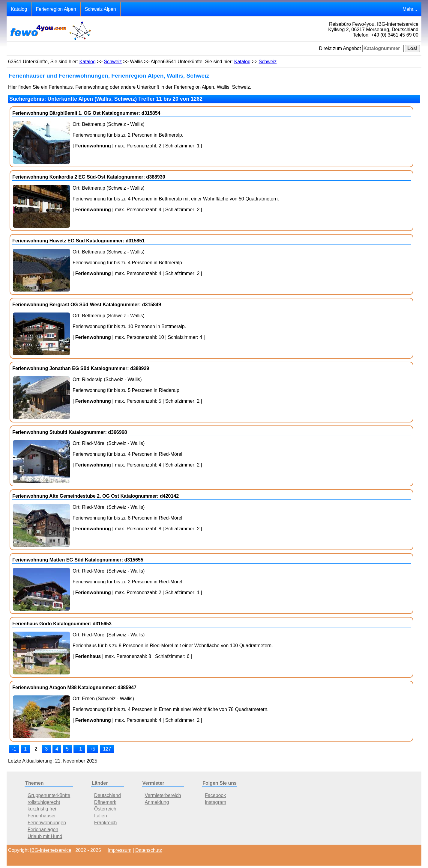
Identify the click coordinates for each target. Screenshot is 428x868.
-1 (14, 749)
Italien (101, 816)
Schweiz (113, 62)
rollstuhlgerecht (44, 802)
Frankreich (106, 823)
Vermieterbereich (163, 795)
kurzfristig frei (42, 809)
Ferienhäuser (42, 816)
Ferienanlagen (43, 829)
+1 (79, 749)
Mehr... (410, 9)
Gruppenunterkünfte (49, 795)
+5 (92, 749)
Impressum (120, 850)
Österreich (105, 809)
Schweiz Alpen (100, 9)
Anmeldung (157, 802)
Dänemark (105, 802)
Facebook (215, 795)
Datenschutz (149, 850)
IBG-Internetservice (51, 850)
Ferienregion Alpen (56, 9)
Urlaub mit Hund (45, 836)
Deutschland (108, 795)
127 (107, 749)
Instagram (215, 802)
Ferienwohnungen (47, 823)
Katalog (19, 9)
